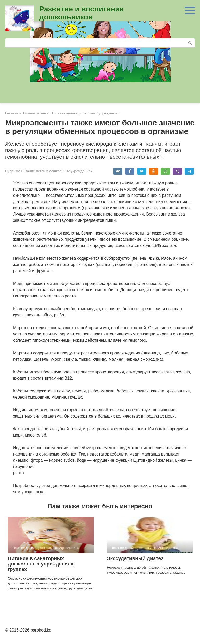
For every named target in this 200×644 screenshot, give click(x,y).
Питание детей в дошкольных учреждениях (57, 171)
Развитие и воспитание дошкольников (82, 13)
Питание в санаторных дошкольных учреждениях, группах (41, 564)
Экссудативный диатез (135, 558)
